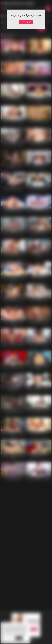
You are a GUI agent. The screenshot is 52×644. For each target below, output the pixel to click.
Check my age (26, 22)
